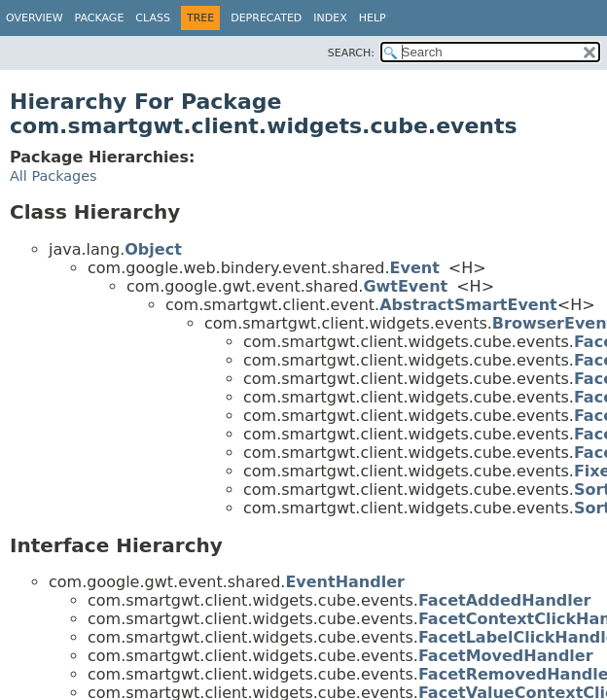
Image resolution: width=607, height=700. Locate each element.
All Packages (54, 176)
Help (373, 18)
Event (415, 268)
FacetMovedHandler (506, 656)
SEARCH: (351, 53)
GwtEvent (405, 286)
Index (330, 18)
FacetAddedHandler (505, 600)
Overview (35, 18)
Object (153, 249)
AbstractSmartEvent (468, 305)
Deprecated (266, 18)
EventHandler (345, 582)
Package (100, 18)
